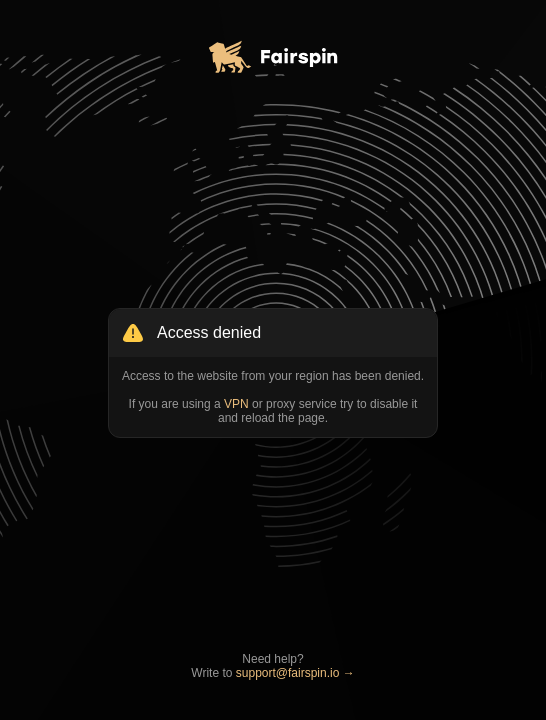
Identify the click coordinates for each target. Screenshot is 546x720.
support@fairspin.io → (295, 673)
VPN (236, 404)
